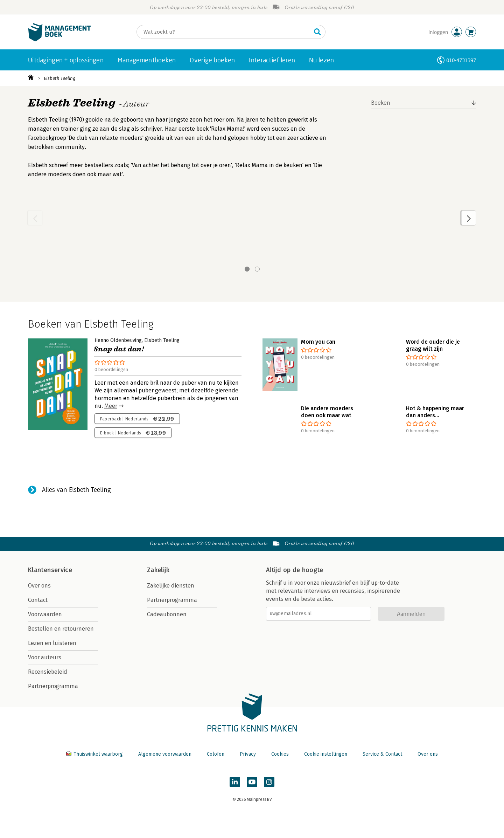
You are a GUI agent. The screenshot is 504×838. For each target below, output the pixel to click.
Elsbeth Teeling (60, 78)
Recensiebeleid (48, 672)
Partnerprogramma (53, 686)
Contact (38, 600)
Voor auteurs (45, 657)
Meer (111, 406)
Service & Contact (382, 754)
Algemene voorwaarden (165, 754)
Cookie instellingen (326, 754)
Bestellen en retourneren (61, 629)
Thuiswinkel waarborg (95, 754)
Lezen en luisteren (52, 643)
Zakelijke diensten (171, 586)
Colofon (216, 754)
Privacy (248, 754)
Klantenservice (50, 570)
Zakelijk (158, 570)
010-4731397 (461, 60)
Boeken (381, 103)
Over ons (39, 586)
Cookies (280, 754)
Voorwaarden (45, 614)
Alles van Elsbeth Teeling (76, 490)
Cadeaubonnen (167, 614)
